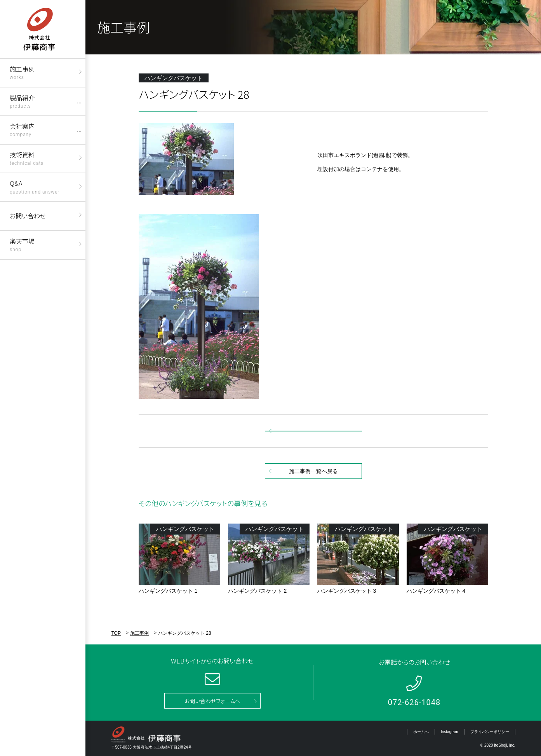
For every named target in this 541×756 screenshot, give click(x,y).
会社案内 (22, 129)
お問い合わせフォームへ (212, 701)
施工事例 (22, 72)
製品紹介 (22, 101)
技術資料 (27, 158)
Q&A (35, 186)
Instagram (449, 732)
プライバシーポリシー (490, 732)
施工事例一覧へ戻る (313, 471)
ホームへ (421, 732)
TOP (116, 633)
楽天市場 (22, 244)
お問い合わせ (28, 216)
